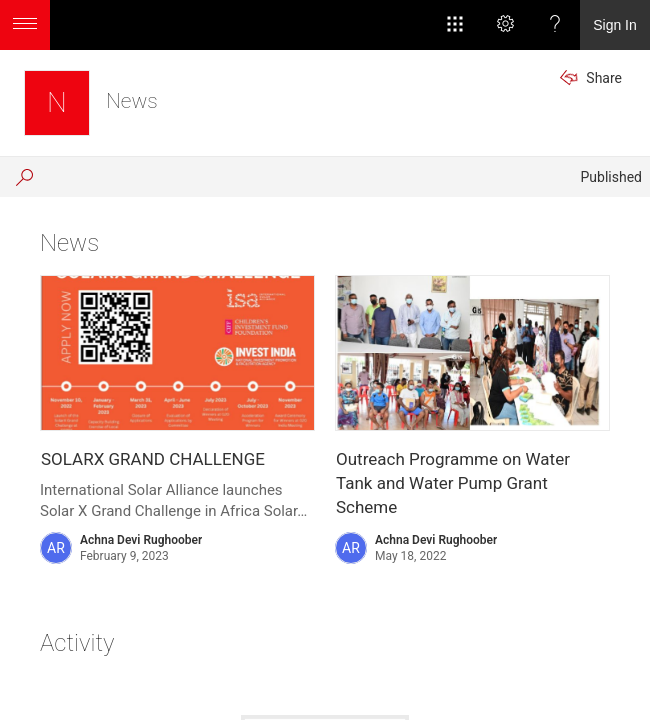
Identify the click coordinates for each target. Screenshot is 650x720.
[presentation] (177, 353)
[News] (57, 103)
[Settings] (505, 25)
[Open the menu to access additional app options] (25, 25)
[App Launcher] (455, 25)
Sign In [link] (615, 25)
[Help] (555, 25)
